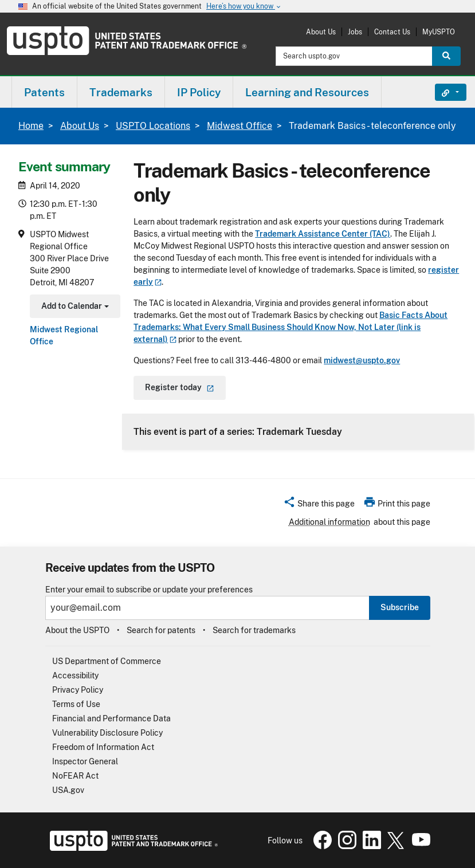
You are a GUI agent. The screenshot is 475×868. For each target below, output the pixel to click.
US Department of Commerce (107, 661)
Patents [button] (44, 92)
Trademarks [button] (121, 92)
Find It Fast (442, 92)
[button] (319, 505)
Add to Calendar (74, 307)
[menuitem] (44, 92)
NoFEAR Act (75, 776)
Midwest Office (240, 126)
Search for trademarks (254, 630)
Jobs (355, 32)
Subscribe (400, 607)
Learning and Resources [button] (307, 92)
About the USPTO (77, 630)
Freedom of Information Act (103, 747)
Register (180, 387)
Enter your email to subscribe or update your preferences (149, 590)
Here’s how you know (244, 7)
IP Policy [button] (199, 92)
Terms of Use (76, 704)
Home (31, 126)
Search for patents (161, 630)
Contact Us (392, 32)
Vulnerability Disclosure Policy (107, 733)
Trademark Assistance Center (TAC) (323, 234)
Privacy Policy (78, 690)
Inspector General (85, 761)
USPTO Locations (153, 126)
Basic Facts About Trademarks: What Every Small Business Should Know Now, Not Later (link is (291, 327)
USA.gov (68, 790)
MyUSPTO (439, 32)
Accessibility (75, 675)
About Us (321, 32)
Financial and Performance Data (111, 718)
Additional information (329, 522)
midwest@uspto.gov (362, 360)
